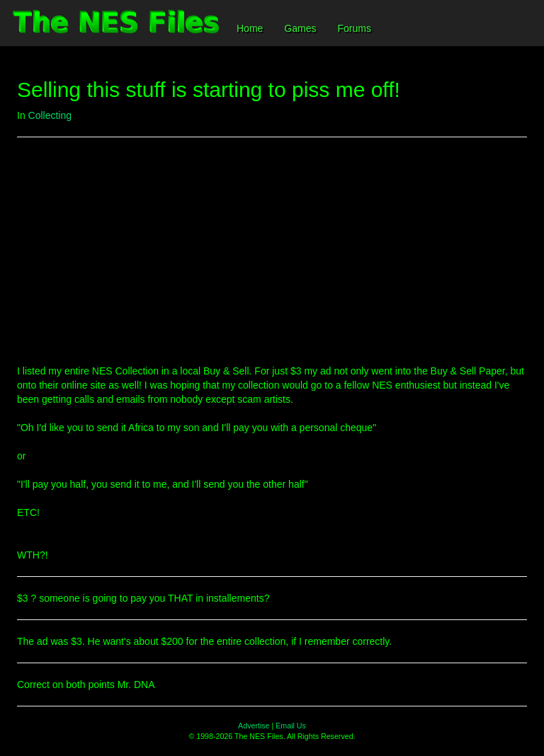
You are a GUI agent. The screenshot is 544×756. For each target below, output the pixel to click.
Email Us (291, 726)
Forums (354, 28)
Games (300, 28)
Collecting (50, 115)
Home (250, 28)
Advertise (254, 726)
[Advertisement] (272, 251)
